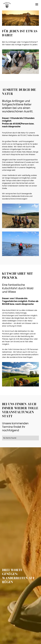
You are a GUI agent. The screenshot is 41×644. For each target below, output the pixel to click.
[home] (6, 5)
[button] (37, 5)
